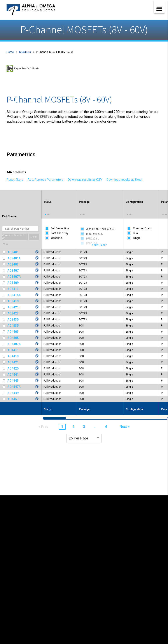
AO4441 (13, 375)
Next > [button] (125, 427)
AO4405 (13, 338)
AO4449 (13, 393)
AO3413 (13, 289)
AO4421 (13, 362)
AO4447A (14, 387)
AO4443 (13, 381)
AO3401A (14, 258)
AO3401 (13, 252)
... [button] (95, 427)
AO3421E (14, 307)
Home (10, 52)
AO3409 (13, 283)
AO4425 (13, 368)
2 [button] (73, 427)
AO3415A (14, 295)
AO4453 (13, 399)
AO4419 (13, 356)
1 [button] (62, 427)
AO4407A (14, 344)
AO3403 (13, 264)
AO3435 (13, 319)
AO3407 (13, 271)
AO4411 (13, 350)
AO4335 (13, 326)
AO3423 (13, 313)
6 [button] (106, 427)
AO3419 (13, 301)
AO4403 (13, 332)
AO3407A (14, 277)
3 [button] (84, 427)
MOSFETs (25, 52)
